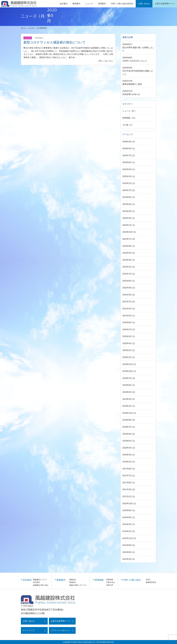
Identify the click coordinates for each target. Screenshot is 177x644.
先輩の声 (110, 585)
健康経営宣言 (151, 582)
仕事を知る (111, 582)
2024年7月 (127, 190)
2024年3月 (127, 211)
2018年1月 (127, 462)
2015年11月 (128, 538)
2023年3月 (127, 260)
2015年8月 (127, 545)
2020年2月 (127, 350)
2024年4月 (127, 204)
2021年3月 (127, 316)
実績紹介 (73, 582)
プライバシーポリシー (61, 630)
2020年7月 (127, 330)
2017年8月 (127, 469)
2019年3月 (127, 399)
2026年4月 (127, 142)
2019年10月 (128, 371)
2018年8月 (127, 420)
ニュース (89, 4)
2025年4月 (127, 169)
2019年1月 (127, 406)
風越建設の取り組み (41, 585)
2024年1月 (127, 225)
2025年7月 (127, 155)
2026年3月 (127, 148)
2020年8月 (127, 322)
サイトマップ (29, 630)
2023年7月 (127, 239)
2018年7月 (127, 427)
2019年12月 (128, 364)
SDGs (148, 580)
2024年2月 (127, 218)
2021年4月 (127, 309)
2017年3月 (127, 489)
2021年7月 (127, 302)
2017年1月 (127, 496)
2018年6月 (127, 434)
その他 (125, 125)
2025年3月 (127, 176)
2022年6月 (127, 281)
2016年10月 (128, 504)
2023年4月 (127, 253)
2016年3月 (127, 524)
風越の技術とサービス (78, 585)
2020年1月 (127, 357)
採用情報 (126, 118)
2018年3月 (127, 455)
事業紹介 (73, 580)
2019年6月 (127, 385)
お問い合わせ (29, 621)
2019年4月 (127, 392)
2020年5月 (127, 336)
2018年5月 (127, 441)
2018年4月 (127, 448)
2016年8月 (127, 510)
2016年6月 (127, 517)
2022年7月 (127, 274)
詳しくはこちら (106, 61)
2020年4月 (127, 343)
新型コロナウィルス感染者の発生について (55, 42)
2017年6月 (127, 483)
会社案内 (36, 582)
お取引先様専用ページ (61, 621)
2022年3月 (127, 295)
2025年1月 (127, 183)
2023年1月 (127, 267)
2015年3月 (127, 559)
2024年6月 (127, 197)
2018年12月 (128, 413)
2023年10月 (128, 232)
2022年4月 (127, 288)
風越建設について (40, 580)
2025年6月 (127, 162)
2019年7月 (127, 378)
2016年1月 (127, 531)
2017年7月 (127, 476)
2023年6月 (127, 246)
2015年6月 (127, 552)
